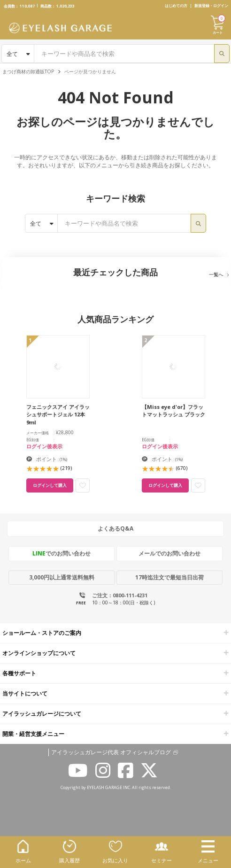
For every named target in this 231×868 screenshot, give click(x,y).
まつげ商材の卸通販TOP (28, 71)
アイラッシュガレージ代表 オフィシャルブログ (111, 752)
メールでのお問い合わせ (169, 553)
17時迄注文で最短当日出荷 (169, 577)
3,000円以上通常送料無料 (62, 577)
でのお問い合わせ (62, 553)
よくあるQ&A (115, 528)
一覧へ (216, 274)
